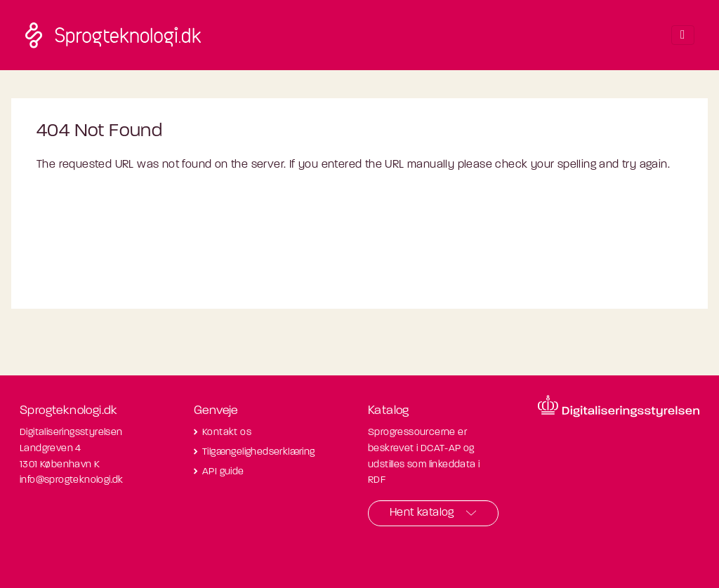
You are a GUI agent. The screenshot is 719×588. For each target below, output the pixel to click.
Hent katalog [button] (422, 513)
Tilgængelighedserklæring (259, 452)
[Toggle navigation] (682, 35)
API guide (223, 472)
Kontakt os (227, 433)
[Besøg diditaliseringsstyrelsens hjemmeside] (619, 406)
